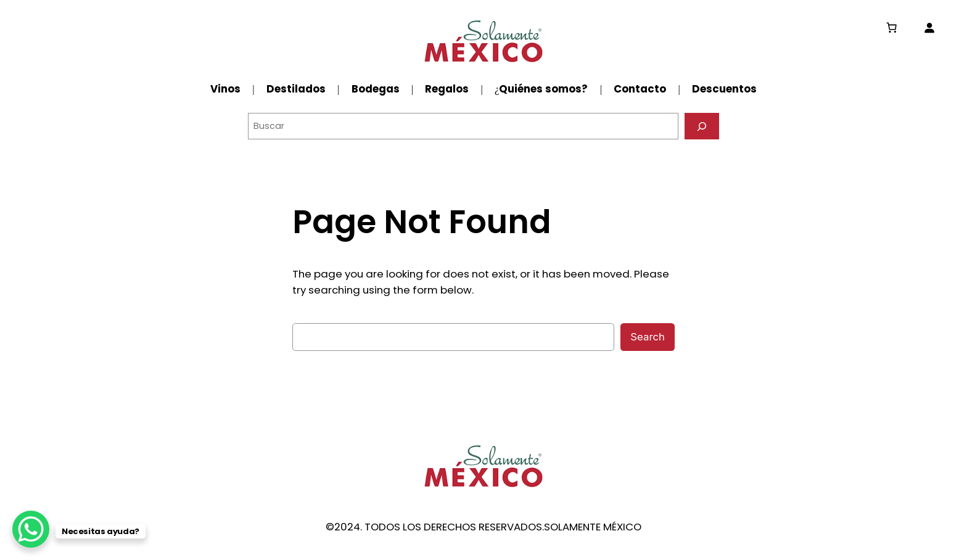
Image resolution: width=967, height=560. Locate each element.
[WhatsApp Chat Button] (31, 529)
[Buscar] (702, 126)
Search (648, 337)
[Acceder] (929, 28)
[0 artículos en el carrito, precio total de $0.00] (892, 28)
